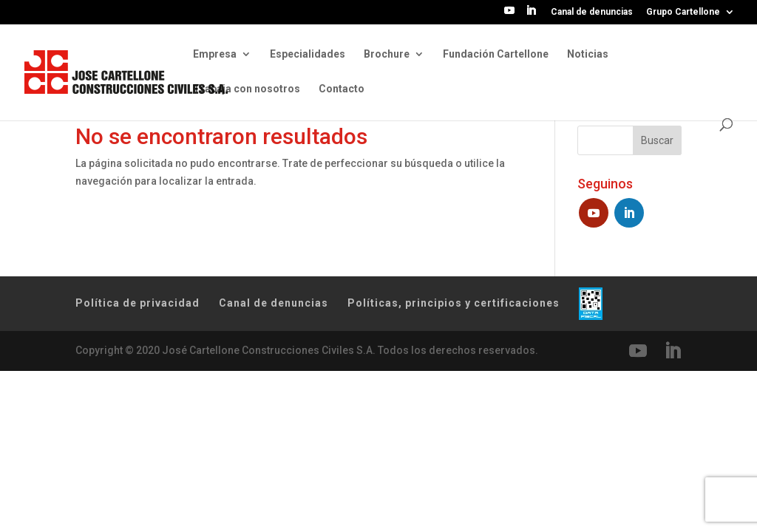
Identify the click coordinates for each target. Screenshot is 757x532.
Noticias (588, 54)
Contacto (342, 89)
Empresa (215, 54)
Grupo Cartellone (683, 12)
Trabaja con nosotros (247, 89)
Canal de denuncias (592, 12)
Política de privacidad (138, 303)
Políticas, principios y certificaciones (454, 303)
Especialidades (308, 54)
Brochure (387, 54)
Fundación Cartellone (496, 54)
